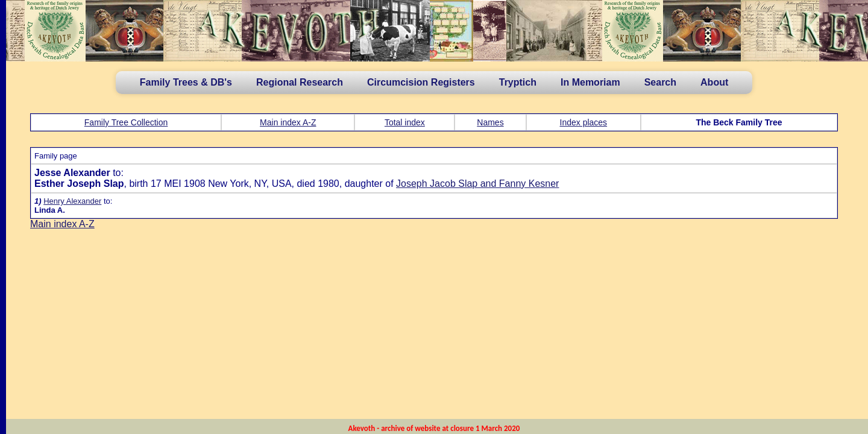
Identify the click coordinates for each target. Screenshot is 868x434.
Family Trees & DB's (186, 82)
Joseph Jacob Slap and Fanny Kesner (477, 184)
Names (490, 122)
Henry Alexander (72, 201)
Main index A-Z (288, 122)
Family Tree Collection (126, 122)
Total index (405, 122)
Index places (584, 122)
